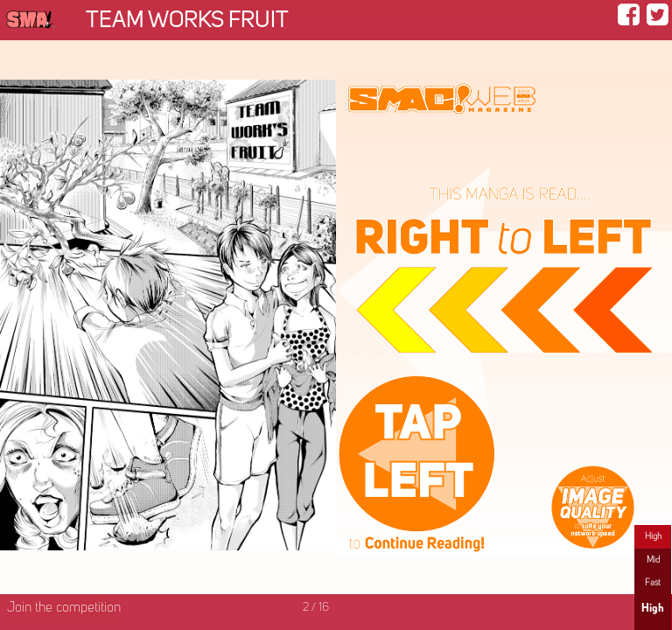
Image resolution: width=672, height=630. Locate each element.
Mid (653, 560)
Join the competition (64, 608)
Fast (653, 583)
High (653, 536)
